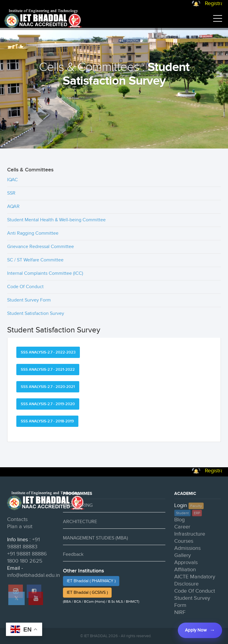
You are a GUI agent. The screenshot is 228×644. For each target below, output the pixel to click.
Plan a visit (20, 527)
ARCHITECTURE (80, 522)
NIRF (180, 612)
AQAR (13, 207)
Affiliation (185, 570)
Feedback (73, 554)
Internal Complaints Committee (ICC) (45, 273)
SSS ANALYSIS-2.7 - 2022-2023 (48, 352)
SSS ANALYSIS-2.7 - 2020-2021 (48, 387)
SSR (11, 193)
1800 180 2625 (25, 561)
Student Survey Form (29, 300)
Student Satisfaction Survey (36, 314)
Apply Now (196, 630)
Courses (184, 541)
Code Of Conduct (25, 287)
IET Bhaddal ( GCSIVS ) (87, 593)
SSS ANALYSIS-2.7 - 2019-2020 (48, 404)
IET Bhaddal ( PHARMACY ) (91, 581)
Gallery (183, 555)
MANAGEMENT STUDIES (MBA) (95, 538)
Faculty (196, 506)
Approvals (186, 562)
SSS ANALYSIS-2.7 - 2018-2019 (47, 421)
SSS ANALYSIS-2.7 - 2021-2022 (48, 370)
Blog (179, 520)
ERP (197, 513)
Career (182, 527)
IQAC (12, 180)
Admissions (187, 548)
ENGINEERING (78, 505)
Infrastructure (190, 534)
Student (182, 513)
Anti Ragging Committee (33, 233)
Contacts (17, 519)
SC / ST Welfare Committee (35, 260)
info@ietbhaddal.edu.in (34, 575)
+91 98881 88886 (27, 554)
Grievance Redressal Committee (41, 247)
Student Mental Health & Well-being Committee (56, 220)
